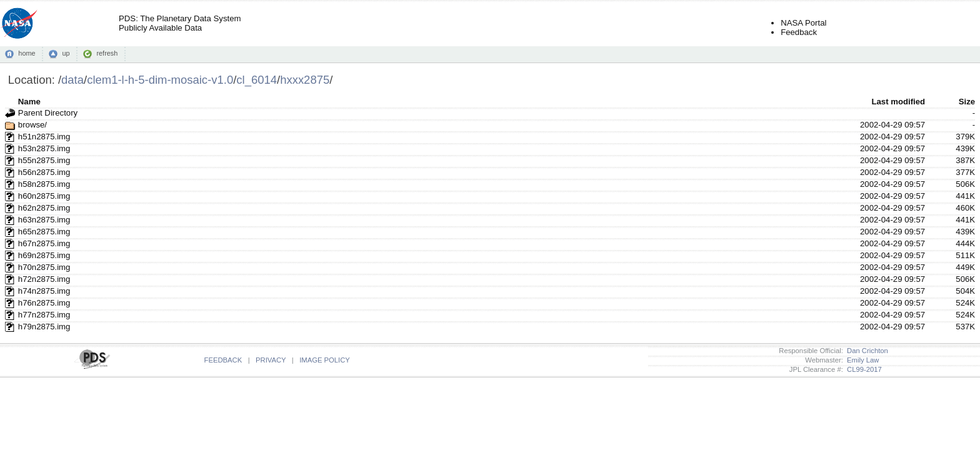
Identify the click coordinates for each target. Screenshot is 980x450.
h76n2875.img (44, 303)
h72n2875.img (44, 279)
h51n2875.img (44, 137)
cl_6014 (257, 80)
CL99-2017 (862, 369)
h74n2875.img (44, 291)
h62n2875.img (44, 208)
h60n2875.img (44, 196)
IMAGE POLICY (325, 360)
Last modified (898, 102)
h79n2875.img (44, 327)
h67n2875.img (44, 243)
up (66, 53)
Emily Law (861, 360)
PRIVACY (271, 360)
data (72, 80)
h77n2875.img (44, 315)
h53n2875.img (44, 148)
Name (29, 102)
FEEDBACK (223, 360)
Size (967, 102)
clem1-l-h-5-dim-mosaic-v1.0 (160, 80)
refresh (107, 53)
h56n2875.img (44, 172)
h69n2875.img (44, 255)
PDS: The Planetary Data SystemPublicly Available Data (180, 23)
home (27, 53)
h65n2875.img (44, 232)
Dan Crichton (866, 351)
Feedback (799, 32)
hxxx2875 (305, 80)
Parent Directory (48, 113)
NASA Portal (803, 23)
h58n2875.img (44, 184)
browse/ (32, 125)
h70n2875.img (44, 267)
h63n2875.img (44, 220)
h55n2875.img (44, 160)
